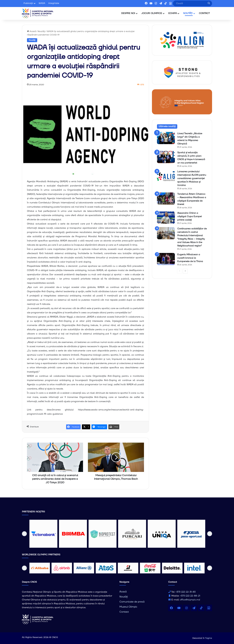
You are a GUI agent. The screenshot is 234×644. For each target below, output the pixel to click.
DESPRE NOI (128, 13)
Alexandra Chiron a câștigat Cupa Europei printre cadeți (189, 217)
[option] (43, 534)
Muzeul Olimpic (128, 607)
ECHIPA (173, 13)
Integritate (54, 3)
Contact (124, 612)
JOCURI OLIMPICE (152, 13)
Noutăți (41, 31)
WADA (42, 3)
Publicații (28, 3)
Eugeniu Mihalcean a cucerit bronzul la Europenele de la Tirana (190, 258)
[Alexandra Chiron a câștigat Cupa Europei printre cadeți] (166, 218)
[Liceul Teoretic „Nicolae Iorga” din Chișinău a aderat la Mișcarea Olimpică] (166, 138)
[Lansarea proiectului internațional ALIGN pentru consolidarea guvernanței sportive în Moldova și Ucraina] (166, 176)
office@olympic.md (190, 600)
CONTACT (204, 13)
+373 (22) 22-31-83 (185, 592)
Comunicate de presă (132, 602)
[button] (24, 534)
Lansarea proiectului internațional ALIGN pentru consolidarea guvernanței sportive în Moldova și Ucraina (192, 178)
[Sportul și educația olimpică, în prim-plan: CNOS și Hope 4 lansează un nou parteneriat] (166, 157)
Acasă (31, 31)
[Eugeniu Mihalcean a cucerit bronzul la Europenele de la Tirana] (166, 259)
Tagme (209, 638)
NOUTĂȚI (188, 13)
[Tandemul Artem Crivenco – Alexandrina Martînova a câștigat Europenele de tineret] (166, 199)
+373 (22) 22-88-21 (190, 596)
